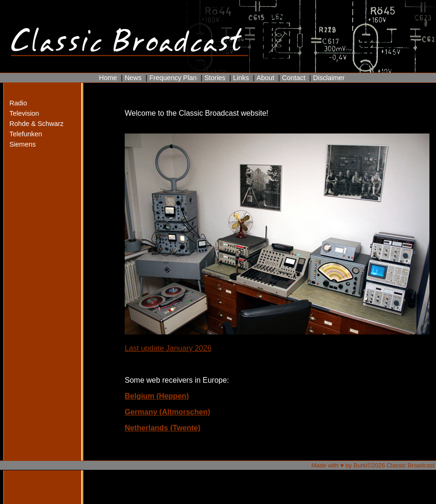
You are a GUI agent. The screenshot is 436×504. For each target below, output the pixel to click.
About (265, 78)
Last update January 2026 (168, 348)
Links (241, 78)
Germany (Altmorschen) (167, 412)
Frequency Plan (173, 78)
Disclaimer (329, 78)
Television (24, 113)
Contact (293, 78)
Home (108, 78)
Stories (215, 78)
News (133, 78)
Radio (18, 103)
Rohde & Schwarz (28, 124)
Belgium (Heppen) (157, 396)
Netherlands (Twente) (163, 428)
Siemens (23, 144)
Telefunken (26, 134)
